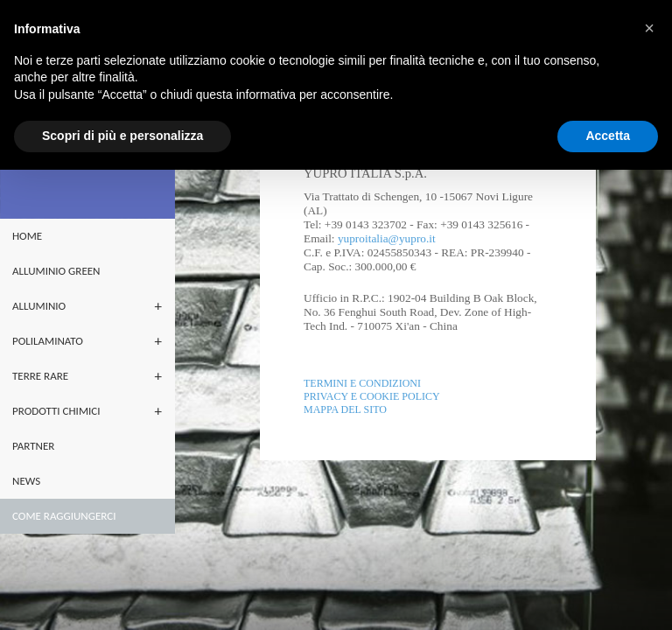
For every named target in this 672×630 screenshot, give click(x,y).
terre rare (40, 376)
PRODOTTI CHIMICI (56, 411)
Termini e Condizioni (362, 383)
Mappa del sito (345, 409)
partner (33, 446)
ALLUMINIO (39, 306)
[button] (649, 28)
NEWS (26, 481)
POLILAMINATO (48, 341)
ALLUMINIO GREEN (56, 271)
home (27, 236)
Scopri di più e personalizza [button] (122, 136)
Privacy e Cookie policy (372, 396)
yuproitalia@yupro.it (387, 238)
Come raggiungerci (64, 516)
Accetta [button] (608, 136)
